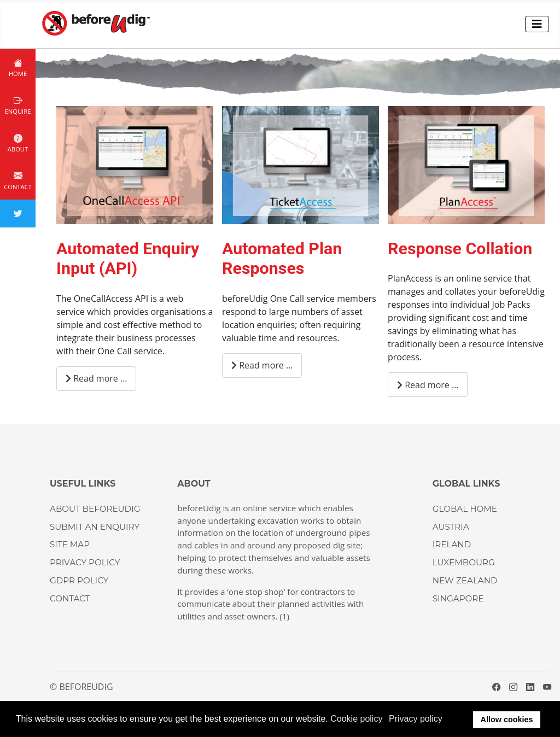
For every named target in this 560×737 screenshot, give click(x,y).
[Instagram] (513, 687)
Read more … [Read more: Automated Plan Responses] (262, 365)
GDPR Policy (79, 580)
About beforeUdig (95, 509)
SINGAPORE (458, 598)
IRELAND (452, 544)
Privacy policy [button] (416, 719)
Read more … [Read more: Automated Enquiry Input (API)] (96, 378)
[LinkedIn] (530, 687)
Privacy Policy (85, 562)
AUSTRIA (451, 527)
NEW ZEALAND (465, 580)
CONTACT (70, 598)
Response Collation (460, 248)
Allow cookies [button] (507, 720)
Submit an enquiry (95, 527)
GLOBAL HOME (465, 509)
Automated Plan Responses (282, 259)
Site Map (70, 544)
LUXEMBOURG (464, 562)
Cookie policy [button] (356, 719)
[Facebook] (496, 687)
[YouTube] (547, 687)
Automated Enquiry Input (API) (128, 259)
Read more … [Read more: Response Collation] (428, 385)
